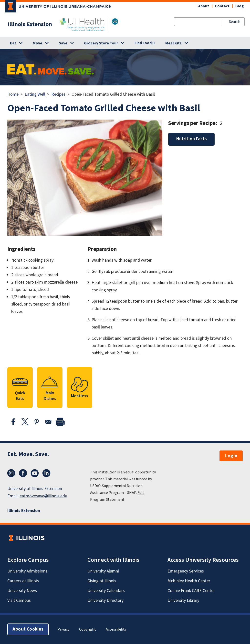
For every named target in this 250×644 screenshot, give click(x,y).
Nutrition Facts (191, 139)
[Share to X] (25, 422)
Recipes (58, 94)
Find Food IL (145, 43)
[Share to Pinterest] (37, 422)
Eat (13, 43)
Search (235, 22)
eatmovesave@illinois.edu (43, 496)
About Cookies (28, 629)
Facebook (23, 473)
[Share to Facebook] (13, 422)
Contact (222, 6)
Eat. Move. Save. (28, 454)
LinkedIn (46, 473)
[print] (60, 422)
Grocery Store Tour (101, 43)
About (204, 6)
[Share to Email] (48, 422)
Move (37, 43)
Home (13, 94)
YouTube (35, 473)
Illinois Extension (30, 24)
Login (231, 456)
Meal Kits (173, 43)
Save (63, 43)
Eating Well (35, 94)
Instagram (11, 473)
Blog (240, 6)
